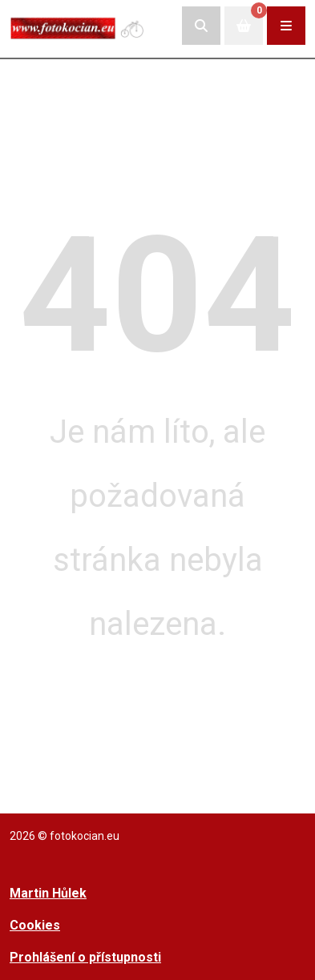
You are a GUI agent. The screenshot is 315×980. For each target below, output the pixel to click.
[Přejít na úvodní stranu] (78, 25)
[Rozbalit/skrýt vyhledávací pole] (201, 26)
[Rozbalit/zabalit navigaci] (286, 26)
